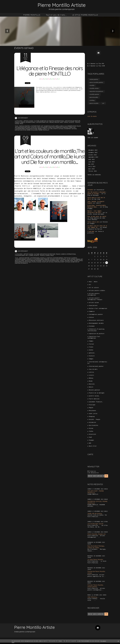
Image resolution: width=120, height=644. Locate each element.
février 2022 (93, 171)
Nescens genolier (95, 391)
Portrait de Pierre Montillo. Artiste (96, 574)
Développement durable (96, 324)
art (103, 103)
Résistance (93, 412)
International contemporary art (37, 122)
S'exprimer (91, 232)
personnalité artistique (23, 267)
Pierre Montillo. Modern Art (97, 535)
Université (93, 436)
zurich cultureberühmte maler (71, 126)
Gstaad (66, 202)
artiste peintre (94, 79)
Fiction (91, 345)
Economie (92, 327)
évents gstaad (61, 265)
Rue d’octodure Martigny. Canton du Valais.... (96, 548)
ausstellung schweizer (39, 127)
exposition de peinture (73, 121)
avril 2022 (92, 167)
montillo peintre (94, 94)
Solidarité (93, 424)
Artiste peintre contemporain (93, 295)
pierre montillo (44, 130)
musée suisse (79, 266)
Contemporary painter (96, 315)
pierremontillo (94, 97)
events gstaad (59, 129)
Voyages (91, 442)
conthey (92, 100)
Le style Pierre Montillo (95, 561)
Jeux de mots (93, 370)
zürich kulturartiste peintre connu (61, 127)
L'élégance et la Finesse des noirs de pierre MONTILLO (50, 71)
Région (57, 122)
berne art (80, 265)
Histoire (92, 357)
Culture (36, 121)
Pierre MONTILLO (58, 87)
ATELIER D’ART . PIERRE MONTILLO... (96, 493)
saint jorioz (65, 122)
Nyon (76, 202)
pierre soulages (32, 130)
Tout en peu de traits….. (56, 15)
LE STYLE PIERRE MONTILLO (85, 15)
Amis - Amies (93, 282)
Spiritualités (94, 427)
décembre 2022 (93, 150)
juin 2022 (91, 162)
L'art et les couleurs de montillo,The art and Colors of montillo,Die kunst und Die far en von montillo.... (50, 159)
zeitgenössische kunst (23, 127)
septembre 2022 (93, 157)
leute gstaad (71, 265)
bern (58, 126)
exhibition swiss (50, 126)
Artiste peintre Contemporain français (95, 299)
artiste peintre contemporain (29, 263)
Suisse (17, 124)
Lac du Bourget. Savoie (95, 525)
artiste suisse (28, 121)
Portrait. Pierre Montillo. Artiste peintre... (95, 587)
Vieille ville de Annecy (95, 515)
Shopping (92, 418)
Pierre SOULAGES (47, 87)
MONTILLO (53, 92)
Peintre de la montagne (97, 394)
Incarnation (100, 190)
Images (91, 360)
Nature (91, 388)
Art (90, 285)
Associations (93, 306)
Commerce (92, 312)
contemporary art (37, 126)
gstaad (53, 265)
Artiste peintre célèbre (97, 291)
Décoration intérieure (96, 321)
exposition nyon (20, 130)
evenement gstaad (71, 129)
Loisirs (31, 261)
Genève (23, 122)
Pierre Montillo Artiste (62, 5)
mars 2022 (91, 169)
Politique (92, 406)
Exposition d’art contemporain (94, 338)
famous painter (24, 126)
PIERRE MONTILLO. (32, 15)
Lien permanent (21, 118)
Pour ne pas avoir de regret (97, 217)
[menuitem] (32, 15)
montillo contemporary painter (38, 265)
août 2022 (91, 160)
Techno (91, 433)
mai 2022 (91, 164)
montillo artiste (94, 88)
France (17, 122)
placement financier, (96, 403)
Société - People (75, 122)
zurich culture (48, 129)
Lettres (91, 373)
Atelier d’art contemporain (98, 309)
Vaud (21, 124)
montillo (44, 263)
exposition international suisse (53, 266)
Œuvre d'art (93, 448)
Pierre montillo (94, 400)
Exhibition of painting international (52, 121)
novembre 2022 (93, 153)
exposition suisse (31, 129)
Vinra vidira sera (93, 222)
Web (90, 445)
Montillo (92, 385)
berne (40, 129)
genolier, (92, 354)
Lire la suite (92, 117)
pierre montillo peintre (96, 82)
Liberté (98, 203)
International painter (96, 367)
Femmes (91, 342)
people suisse (37, 267)
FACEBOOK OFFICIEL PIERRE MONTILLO (98, 504)
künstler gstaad (48, 267)
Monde (91, 382)
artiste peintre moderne (33, 266)
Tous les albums (93, 138)
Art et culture (94, 288)
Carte (90, 456)
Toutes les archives (94, 175)
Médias (52, 122)
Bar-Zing (97, 199)
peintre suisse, (94, 397)
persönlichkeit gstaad (62, 267)
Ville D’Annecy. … (93, 598)
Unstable (90, 190)
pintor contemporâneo (56, 263)
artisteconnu (20, 266)
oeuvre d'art (69, 266)
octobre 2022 (93, 155)
